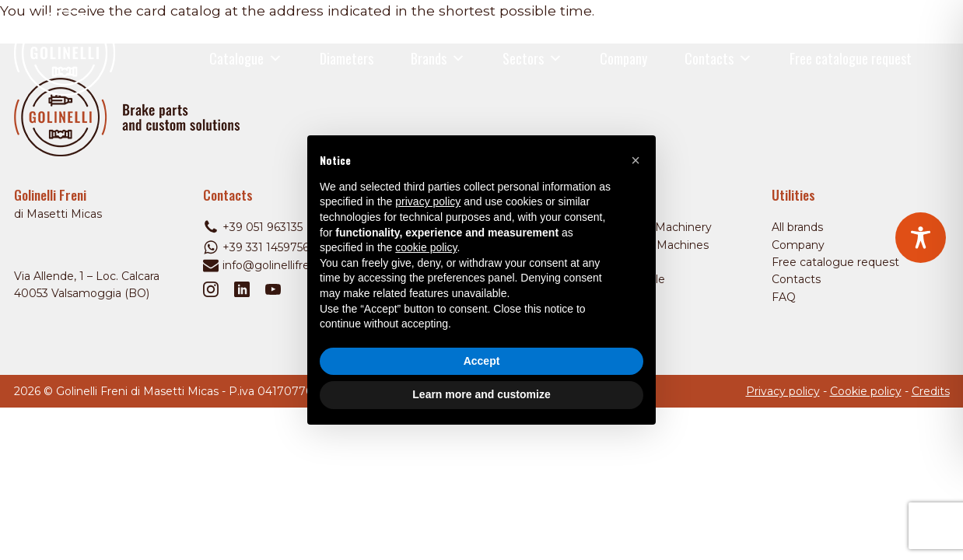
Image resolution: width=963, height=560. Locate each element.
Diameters (347, 58)
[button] (636, 160)
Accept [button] (482, 361)
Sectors (532, 58)
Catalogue (246, 58)
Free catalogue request (851, 58)
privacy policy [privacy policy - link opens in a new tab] (428, 201)
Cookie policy (866, 391)
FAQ (784, 297)
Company (623, 58)
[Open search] (940, 59)
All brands (797, 227)
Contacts (718, 58)
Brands (438, 58)
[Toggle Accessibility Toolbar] (921, 238)
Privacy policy (783, 391)
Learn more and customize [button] (481, 394)
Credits (931, 391)
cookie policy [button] (426, 247)
